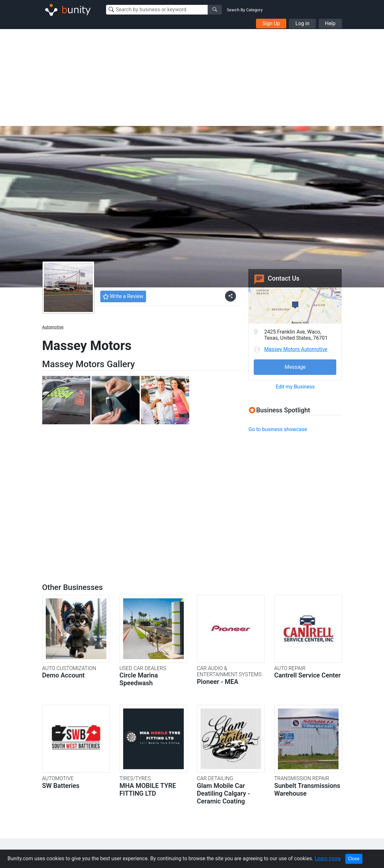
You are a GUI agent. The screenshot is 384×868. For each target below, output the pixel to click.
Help (330, 23)
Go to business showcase (278, 429)
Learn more (328, 858)
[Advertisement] (192, 77)
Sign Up (271, 23)
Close (354, 859)
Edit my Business (295, 387)
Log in (302, 23)
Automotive (53, 327)
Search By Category (245, 10)
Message (295, 367)
